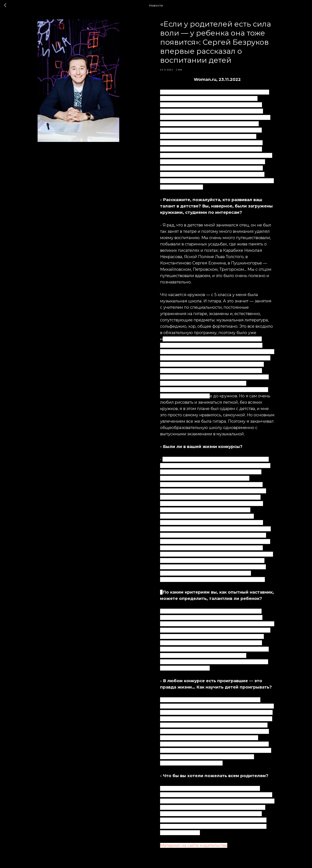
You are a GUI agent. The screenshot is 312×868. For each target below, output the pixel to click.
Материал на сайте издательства (194, 845)
